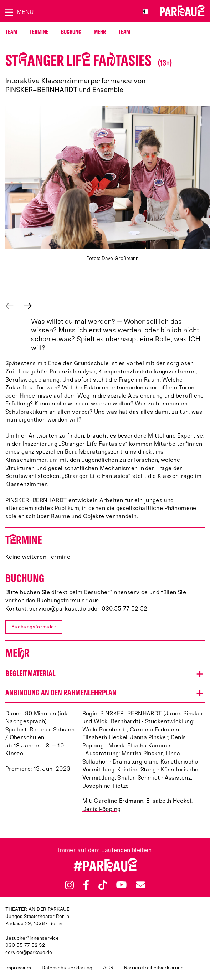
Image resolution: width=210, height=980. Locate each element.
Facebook (86, 885)
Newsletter (140, 885)
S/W (145, 11)
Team (11, 32)
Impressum (18, 968)
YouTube (121, 885)
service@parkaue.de (58, 609)
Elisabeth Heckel (105, 737)
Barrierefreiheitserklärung (154, 968)
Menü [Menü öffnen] (25, 12)
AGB (108, 968)
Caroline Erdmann (155, 729)
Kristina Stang (137, 769)
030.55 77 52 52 (125, 609)
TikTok (103, 885)
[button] (105, 673)
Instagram (69, 885)
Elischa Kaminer (149, 746)
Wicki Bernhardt (105, 729)
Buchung (71, 32)
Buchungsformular (34, 627)
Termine (39, 32)
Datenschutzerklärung (67, 968)
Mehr (100, 32)
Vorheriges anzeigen (9, 306)
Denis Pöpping (102, 809)
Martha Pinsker (142, 753)
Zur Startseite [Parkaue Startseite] (182, 11)
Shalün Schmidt (139, 778)
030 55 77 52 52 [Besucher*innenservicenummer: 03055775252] (25, 945)
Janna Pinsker (149, 737)
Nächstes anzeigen (28, 306)
